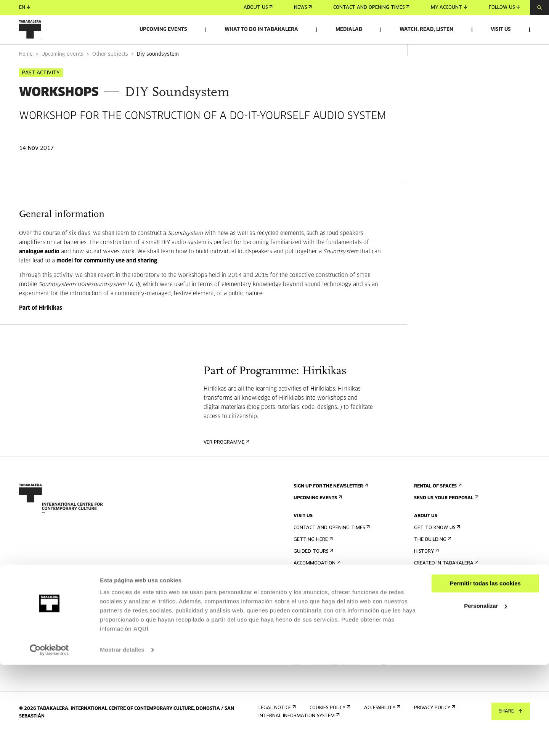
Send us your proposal (445, 519)
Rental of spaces (437, 507)
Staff (423, 596)
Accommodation (316, 585)
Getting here (312, 561)
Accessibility (311, 596)
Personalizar (486, 697)
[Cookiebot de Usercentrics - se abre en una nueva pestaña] (49, 741)
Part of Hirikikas (41, 330)
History (426, 573)
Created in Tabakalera (445, 585)
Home (26, 76)
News (303, 8)
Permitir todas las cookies (485, 675)
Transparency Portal (443, 638)
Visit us (501, 30)
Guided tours (313, 573)
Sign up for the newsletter (330, 507)
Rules (302, 608)
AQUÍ (141, 720)
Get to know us (436, 549)
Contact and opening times (371, 8)
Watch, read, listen (426, 30)
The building (432, 561)
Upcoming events (163, 30)
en (25, 7)
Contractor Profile (441, 626)
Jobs (422, 614)
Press (302, 638)
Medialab (349, 30)
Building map (312, 620)
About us (258, 8)
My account (449, 7)
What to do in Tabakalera (261, 30)
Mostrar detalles (122, 741)
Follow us (504, 7)
